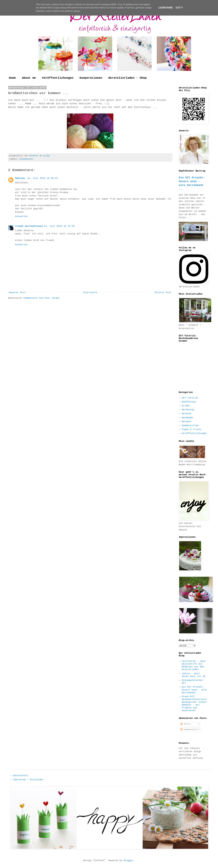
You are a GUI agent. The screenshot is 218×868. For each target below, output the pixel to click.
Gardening (188, 410)
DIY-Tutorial (190, 398)
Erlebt (186, 406)
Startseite (90, 293)
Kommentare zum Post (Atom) (42, 298)
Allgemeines (26, 159)
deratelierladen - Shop (127, 78)
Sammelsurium (190, 426)
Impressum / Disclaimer (28, 780)
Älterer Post (163, 293)
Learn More (166, 8)
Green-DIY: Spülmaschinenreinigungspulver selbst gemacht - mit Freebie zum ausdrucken (194, 704)
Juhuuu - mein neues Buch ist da (194, 675)
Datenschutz (21, 776)
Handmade (187, 418)
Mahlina (21, 178)
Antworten (21, 216)
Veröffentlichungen (58, 78)
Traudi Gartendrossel (29, 226)
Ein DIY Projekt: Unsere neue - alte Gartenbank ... (194, 690)
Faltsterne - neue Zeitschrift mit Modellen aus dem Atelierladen (194, 665)
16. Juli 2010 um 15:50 (59, 226)
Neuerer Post (17, 293)
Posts (186, 724)
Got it (179, 8)
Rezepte (187, 422)
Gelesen (187, 414)
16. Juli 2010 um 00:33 (43, 178)
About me (29, 78)
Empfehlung (189, 402)
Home (12, 78)
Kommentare (189, 730)
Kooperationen (91, 78)
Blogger (129, 861)
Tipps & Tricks (191, 429)
